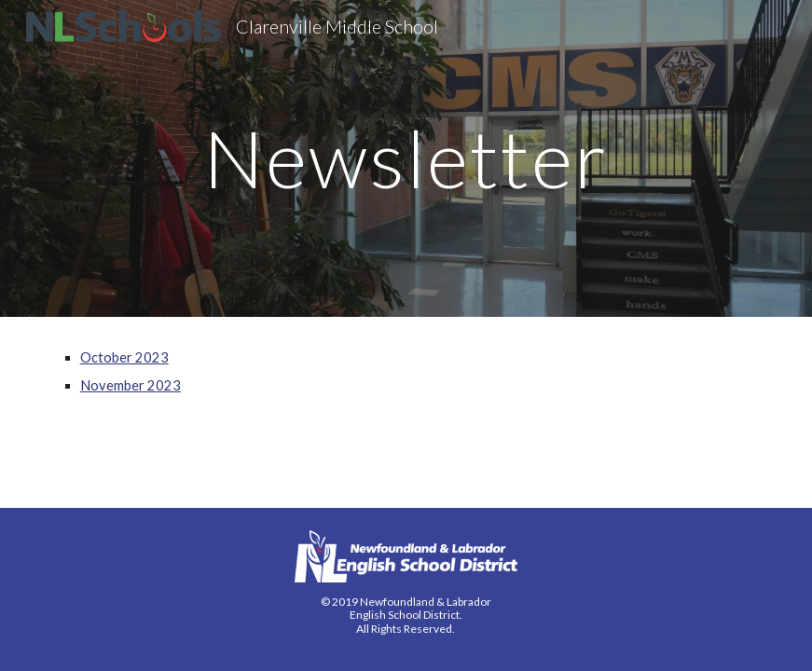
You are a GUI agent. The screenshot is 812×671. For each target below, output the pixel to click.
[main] (406, 158)
